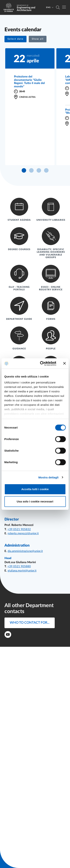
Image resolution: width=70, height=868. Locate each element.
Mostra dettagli (48, 477)
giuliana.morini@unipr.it (22, 571)
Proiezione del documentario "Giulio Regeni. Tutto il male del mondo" (29, 81)
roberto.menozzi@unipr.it (23, 533)
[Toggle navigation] (64, 7)
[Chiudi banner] (64, 363)
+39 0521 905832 (19, 529)
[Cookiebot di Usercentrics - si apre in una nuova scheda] (42, 364)
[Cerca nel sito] (58, 7)
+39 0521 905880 (19, 566)
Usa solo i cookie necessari (35, 501)
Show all (38, 39)
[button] (15, 39)
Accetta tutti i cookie (35, 489)
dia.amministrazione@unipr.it (25, 551)
